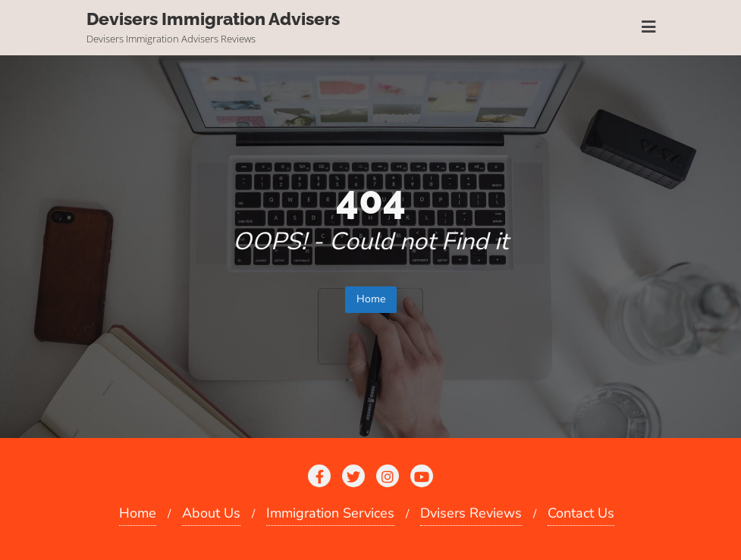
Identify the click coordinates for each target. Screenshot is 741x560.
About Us (211, 513)
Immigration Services (330, 513)
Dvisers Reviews (471, 513)
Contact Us (581, 513)
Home (371, 299)
